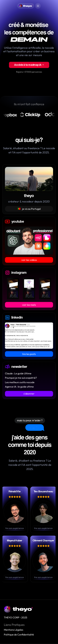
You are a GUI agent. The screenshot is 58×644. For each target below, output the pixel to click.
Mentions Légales (14, 630)
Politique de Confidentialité (19, 635)
